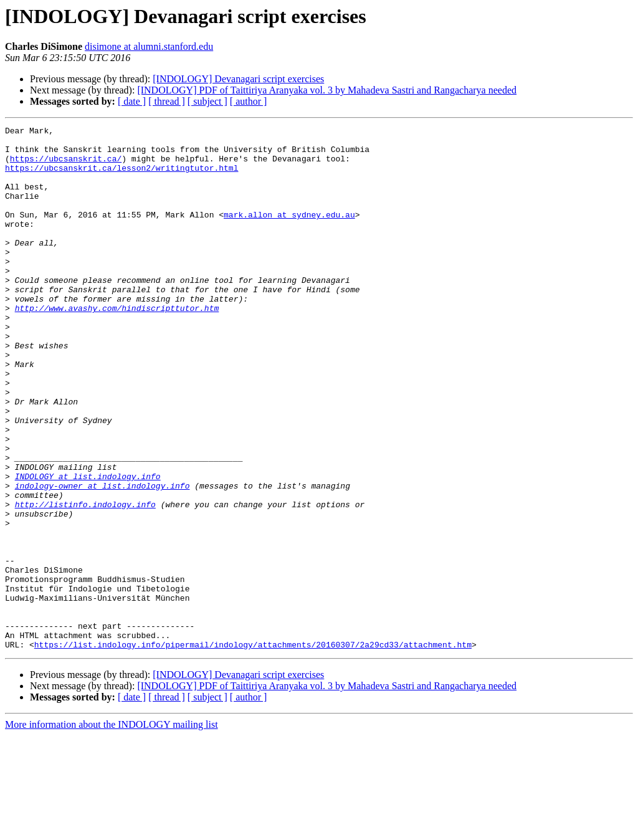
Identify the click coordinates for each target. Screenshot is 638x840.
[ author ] (249, 101)
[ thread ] (167, 101)
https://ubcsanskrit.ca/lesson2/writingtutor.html (121, 177)
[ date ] (132, 101)
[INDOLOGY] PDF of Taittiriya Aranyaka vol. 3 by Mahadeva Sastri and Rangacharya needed (327, 90)
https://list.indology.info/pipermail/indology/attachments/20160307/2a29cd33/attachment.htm (253, 749)
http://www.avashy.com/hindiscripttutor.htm (117, 345)
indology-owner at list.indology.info (102, 558)
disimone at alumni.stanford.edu (149, 46)
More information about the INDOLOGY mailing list (112, 829)
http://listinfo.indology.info (85, 581)
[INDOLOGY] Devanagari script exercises (238, 79)
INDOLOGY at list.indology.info (88, 547)
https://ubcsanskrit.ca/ (66, 166)
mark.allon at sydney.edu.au (289, 233)
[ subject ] (207, 101)
